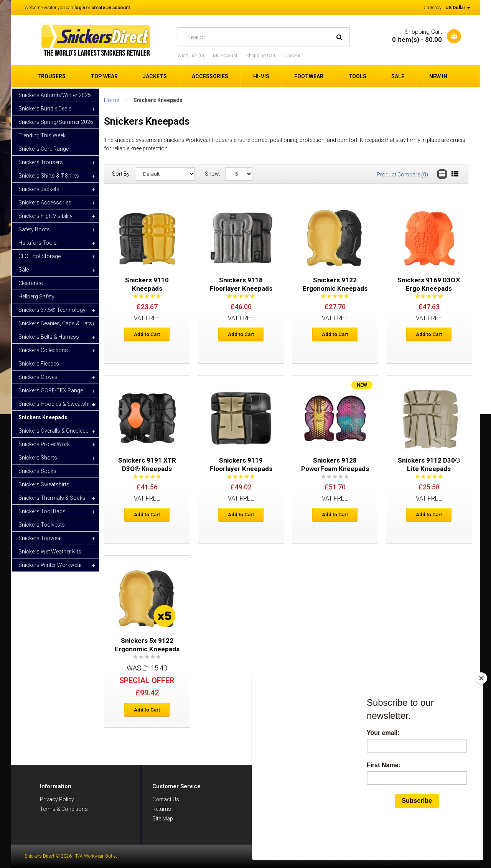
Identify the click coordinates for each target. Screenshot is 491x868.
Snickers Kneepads (43, 417)
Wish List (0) (191, 56)
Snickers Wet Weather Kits (50, 552)
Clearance (30, 283)
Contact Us (166, 799)
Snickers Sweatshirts (44, 484)
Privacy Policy (57, 799)
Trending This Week (42, 135)
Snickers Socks (37, 471)
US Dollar (458, 8)
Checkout (294, 56)
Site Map (163, 819)
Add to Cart (147, 334)
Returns (162, 809)
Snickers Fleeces (39, 364)
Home (111, 100)
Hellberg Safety (36, 296)
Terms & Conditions (64, 809)
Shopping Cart (261, 56)
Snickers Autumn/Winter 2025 (55, 95)
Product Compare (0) (402, 175)
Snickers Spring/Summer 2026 (56, 122)
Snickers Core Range (44, 149)
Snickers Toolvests (42, 525)
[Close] (481, 715)
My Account (225, 56)
